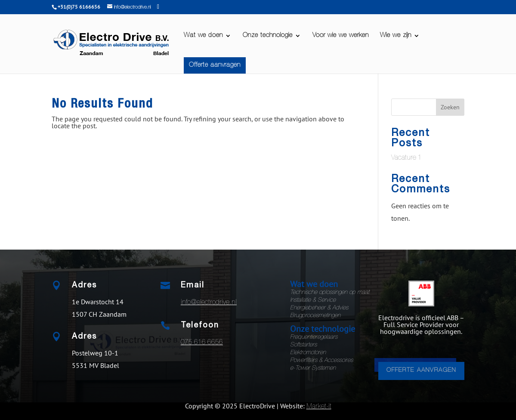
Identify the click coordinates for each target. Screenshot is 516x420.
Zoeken (450, 107)
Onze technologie (268, 36)
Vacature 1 (406, 158)
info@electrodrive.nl (209, 303)
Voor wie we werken (341, 36)
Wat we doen (203, 36)
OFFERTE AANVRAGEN (421, 371)
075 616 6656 (202, 343)
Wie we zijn (396, 36)
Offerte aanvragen (215, 65)
